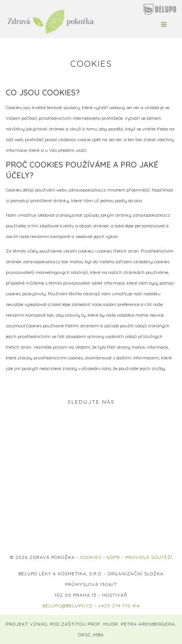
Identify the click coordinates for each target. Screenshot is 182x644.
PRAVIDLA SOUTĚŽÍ (149, 557)
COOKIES (91, 557)
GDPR (113, 557)
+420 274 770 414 (119, 606)
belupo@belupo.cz (68, 606)
